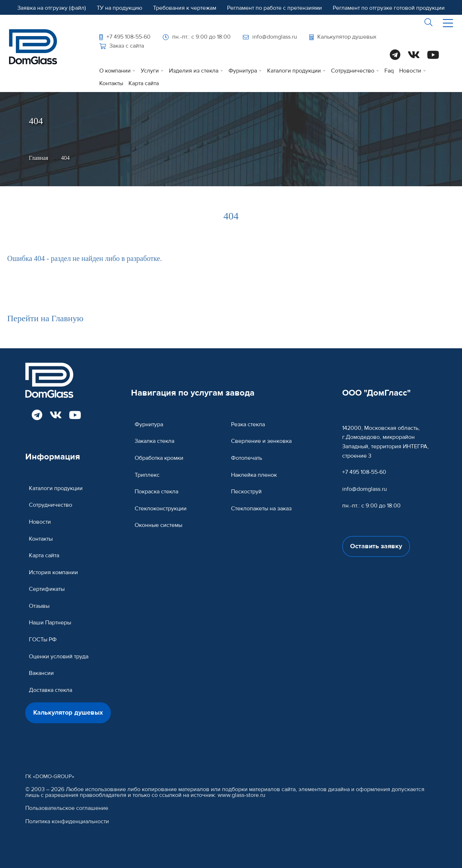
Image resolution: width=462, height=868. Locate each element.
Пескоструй (246, 492)
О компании (115, 71)
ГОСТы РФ (43, 640)
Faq (389, 71)
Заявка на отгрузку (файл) (52, 8)
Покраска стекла (156, 492)
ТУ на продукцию (119, 8)
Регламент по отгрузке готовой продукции (389, 8)
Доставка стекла (51, 690)
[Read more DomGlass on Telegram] (395, 56)
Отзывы (39, 606)
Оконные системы (158, 525)
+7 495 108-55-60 (125, 37)
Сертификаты (47, 589)
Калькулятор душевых (343, 37)
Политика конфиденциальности (67, 822)
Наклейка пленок (254, 475)
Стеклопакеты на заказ (261, 509)
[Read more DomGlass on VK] (414, 56)
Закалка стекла (154, 441)
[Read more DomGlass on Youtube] (433, 56)
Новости (410, 71)
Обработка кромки (159, 458)
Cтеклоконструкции (161, 509)
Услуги (150, 71)
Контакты (111, 83)
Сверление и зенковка (261, 441)
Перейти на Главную (45, 318)
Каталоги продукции (294, 71)
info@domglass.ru (270, 37)
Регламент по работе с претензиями (274, 8)
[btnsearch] (429, 23)
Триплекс (147, 475)
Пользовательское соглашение (67, 808)
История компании (53, 572)
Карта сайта (144, 83)
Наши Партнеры (50, 623)
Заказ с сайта (122, 46)
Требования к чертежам (185, 8)
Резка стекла (248, 424)
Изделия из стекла (194, 71)
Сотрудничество (353, 71)
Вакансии (41, 673)
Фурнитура (243, 71)
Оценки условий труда (59, 657)
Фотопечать (247, 458)
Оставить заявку (376, 546)
